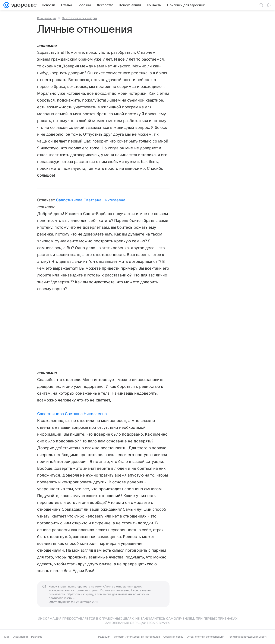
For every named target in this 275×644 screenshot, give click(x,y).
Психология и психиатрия (80, 18)
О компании (20, 637)
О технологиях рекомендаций (206, 637)
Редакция (104, 637)
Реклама (37, 637)
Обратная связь (173, 637)
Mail (7, 637)
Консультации (47, 18)
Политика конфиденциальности (247, 637)
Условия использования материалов (137, 637)
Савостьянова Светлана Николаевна (91, 200)
